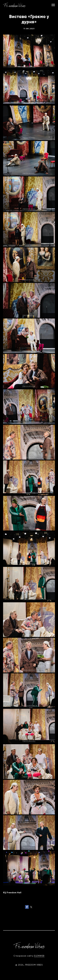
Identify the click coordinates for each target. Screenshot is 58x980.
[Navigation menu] (53, 5)
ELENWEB (39, 956)
